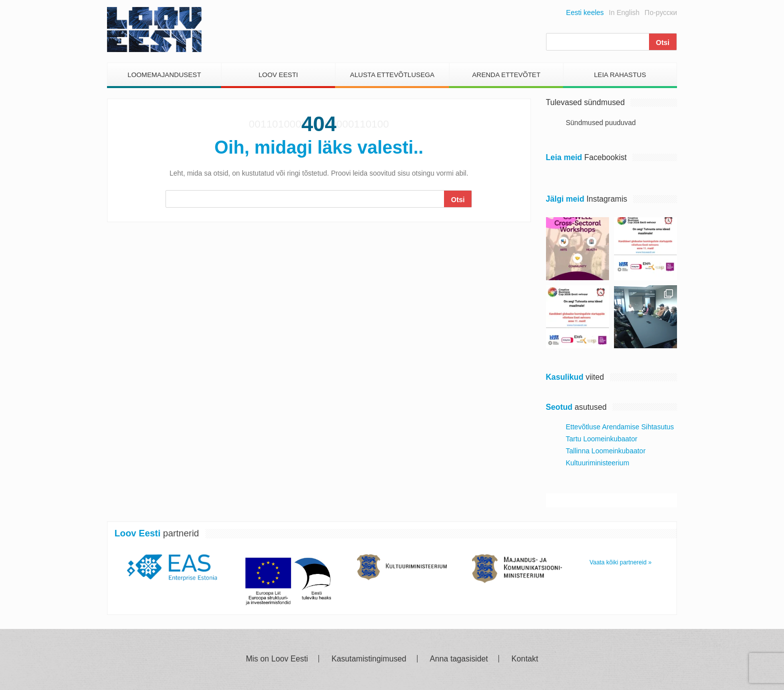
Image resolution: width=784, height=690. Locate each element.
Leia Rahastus (620, 75)
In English (624, 13)
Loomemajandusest (164, 75)
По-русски (661, 13)
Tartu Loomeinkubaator (602, 439)
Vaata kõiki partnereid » (620, 562)
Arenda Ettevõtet (506, 75)
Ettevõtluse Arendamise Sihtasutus (620, 427)
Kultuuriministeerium (598, 463)
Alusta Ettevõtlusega (392, 75)
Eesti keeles (585, 13)
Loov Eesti (278, 75)
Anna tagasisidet (459, 659)
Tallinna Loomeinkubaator (606, 451)
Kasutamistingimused (369, 659)
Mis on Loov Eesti (277, 659)
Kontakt (525, 659)
